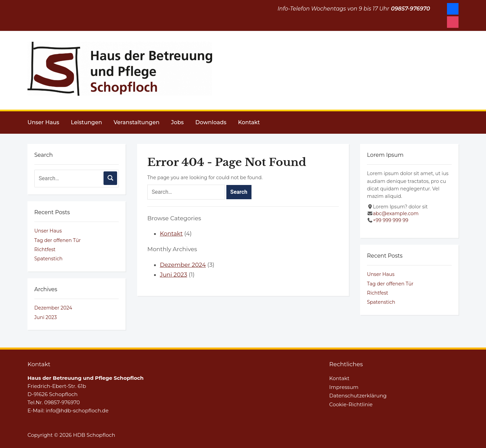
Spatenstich (48, 259)
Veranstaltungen (137, 122)
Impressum (344, 387)
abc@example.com (396, 213)
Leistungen (87, 122)
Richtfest (45, 249)
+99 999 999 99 (391, 220)
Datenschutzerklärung (358, 396)
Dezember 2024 (53, 308)
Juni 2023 (45, 317)
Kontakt (249, 122)
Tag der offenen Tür (58, 240)
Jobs (177, 122)
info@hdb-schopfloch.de (77, 410)
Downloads (211, 122)
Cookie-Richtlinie (351, 404)
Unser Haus (43, 122)
